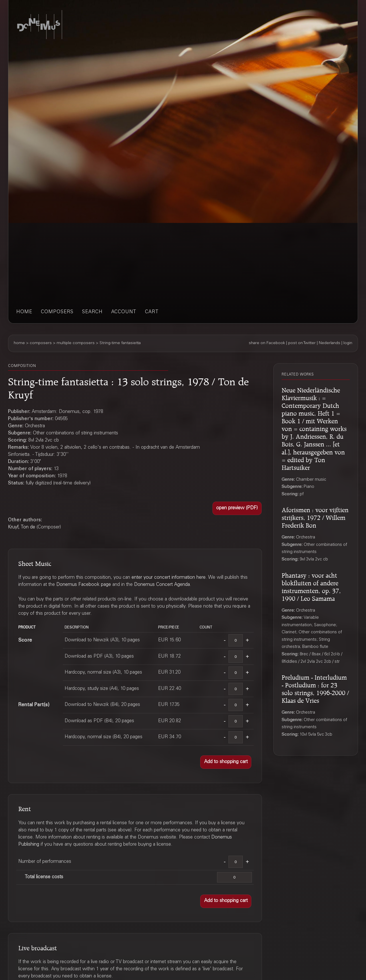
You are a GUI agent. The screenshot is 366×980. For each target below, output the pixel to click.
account (124, 312)
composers (57, 312)
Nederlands (330, 343)
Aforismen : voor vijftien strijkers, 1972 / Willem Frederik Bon (315, 517)
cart (152, 312)
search (92, 312)
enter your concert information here (169, 578)
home (24, 312)
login (348, 343)
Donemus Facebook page (84, 585)
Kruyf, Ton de (22, 527)
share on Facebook (267, 343)
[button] (237, 508)
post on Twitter (302, 343)
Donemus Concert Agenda (162, 585)
